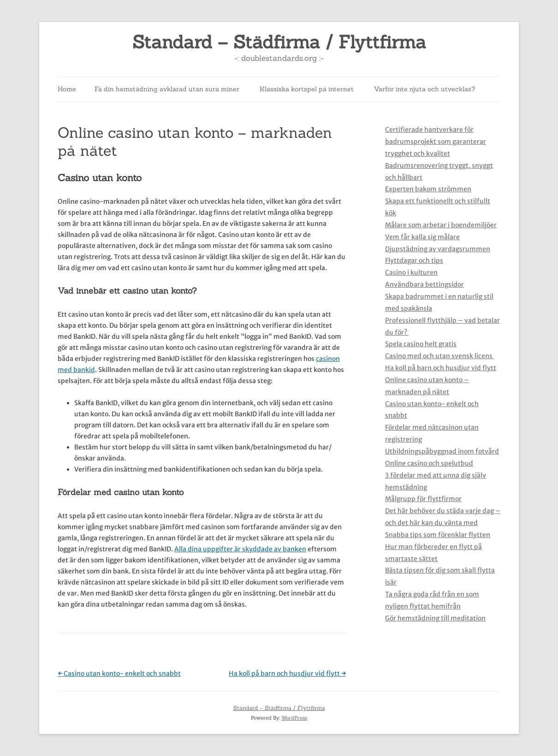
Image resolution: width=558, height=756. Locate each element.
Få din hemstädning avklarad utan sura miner (167, 89)
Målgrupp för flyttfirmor (423, 499)
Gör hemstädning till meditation (435, 618)
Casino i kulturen (411, 272)
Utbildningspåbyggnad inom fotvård (442, 451)
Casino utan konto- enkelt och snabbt (119, 673)
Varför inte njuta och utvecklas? (424, 89)
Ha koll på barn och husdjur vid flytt (287, 673)
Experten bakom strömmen (428, 189)
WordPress (294, 718)
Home (67, 89)
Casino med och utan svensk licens (439, 356)
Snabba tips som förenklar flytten (438, 535)
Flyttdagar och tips (414, 260)
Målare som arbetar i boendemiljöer (441, 225)
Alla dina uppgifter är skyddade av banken (240, 549)
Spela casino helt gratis (421, 344)
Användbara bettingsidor (424, 284)
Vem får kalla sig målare (422, 237)
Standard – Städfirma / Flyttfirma (279, 42)
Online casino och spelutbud (429, 463)
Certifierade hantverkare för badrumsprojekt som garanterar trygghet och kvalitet (436, 142)
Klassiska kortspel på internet (307, 89)
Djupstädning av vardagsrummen (438, 249)
